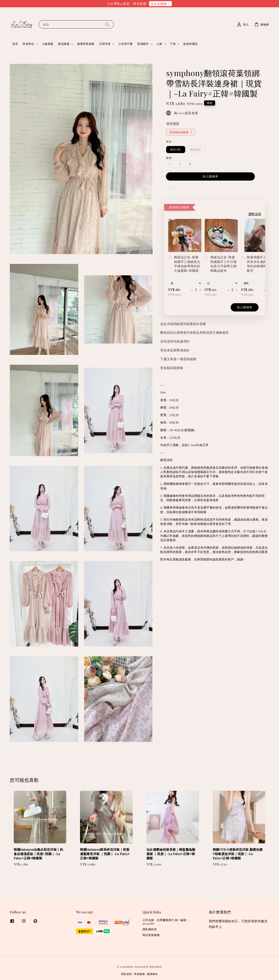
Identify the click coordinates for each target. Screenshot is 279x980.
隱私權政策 (150, 929)
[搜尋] (107, 24)
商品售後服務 (151, 935)
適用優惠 (173, 124)
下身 (173, 44)
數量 (169, 158)
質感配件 (143, 44)
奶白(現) (176, 149)
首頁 (15, 44)
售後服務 (139, 974)
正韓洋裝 (105, 44)
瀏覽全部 (255, 214)
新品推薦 (64, 44)
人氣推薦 (48, 44)
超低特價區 (190, 44)
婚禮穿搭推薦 (86, 44)
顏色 (169, 141)
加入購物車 (210, 176)
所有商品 (28, 44)
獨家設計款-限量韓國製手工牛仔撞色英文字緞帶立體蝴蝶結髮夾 (221, 264)
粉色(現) (196, 149)
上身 (159, 44)
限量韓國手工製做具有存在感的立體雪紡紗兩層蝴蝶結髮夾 (257, 264)
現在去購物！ (160, 4)
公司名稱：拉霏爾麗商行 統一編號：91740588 (166, 922)
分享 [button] (172, 188)
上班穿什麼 (125, 44)
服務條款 (152, 974)
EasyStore (156, 967)
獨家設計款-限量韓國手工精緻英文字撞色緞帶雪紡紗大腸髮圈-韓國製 (184, 264)
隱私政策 (127, 974)
